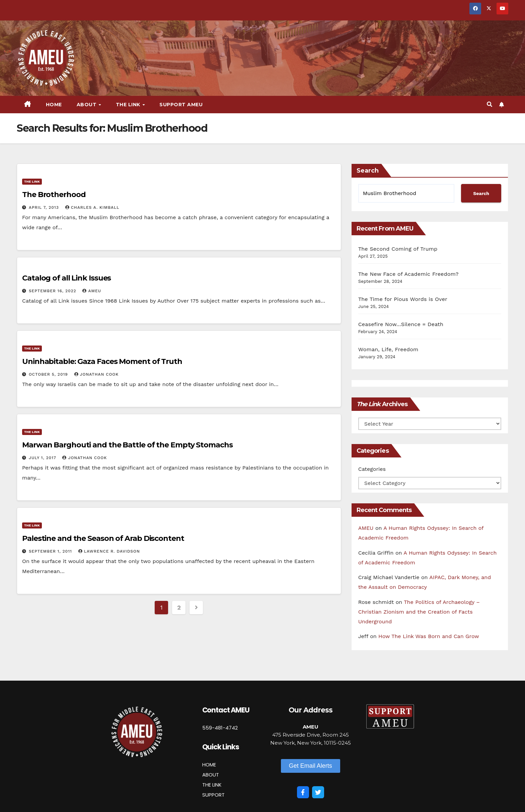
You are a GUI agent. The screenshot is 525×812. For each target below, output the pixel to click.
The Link (129, 105)
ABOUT (211, 775)
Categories (372, 469)
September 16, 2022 (53, 291)
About (87, 105)
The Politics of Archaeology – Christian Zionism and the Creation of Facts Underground (419, 612)
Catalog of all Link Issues (66, 278)
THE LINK (212, 785)
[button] (490, 104)
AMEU (92, 291)
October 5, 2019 (49, 374)
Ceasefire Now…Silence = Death (401, 324)
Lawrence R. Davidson (109, 551)
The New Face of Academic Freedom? (408, 274)
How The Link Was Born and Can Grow (429, 636)
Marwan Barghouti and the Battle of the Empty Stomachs (127, 445)
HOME (209, 765)
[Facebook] (303, 792)
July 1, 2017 (43, 458)
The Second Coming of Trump (398, 249)
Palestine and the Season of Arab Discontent (103, 538)
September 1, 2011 (51, 551)
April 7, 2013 (45, 207)
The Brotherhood (54, 195)
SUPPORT (213, 795)
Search (368, 171)
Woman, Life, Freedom (388, 349)
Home (54, 105)
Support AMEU (181, 105)
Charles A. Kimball (92, 207)
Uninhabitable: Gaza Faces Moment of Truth (102, 361)
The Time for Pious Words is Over (403, 299)
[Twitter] (318, 792)
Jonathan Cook (97, 374)
